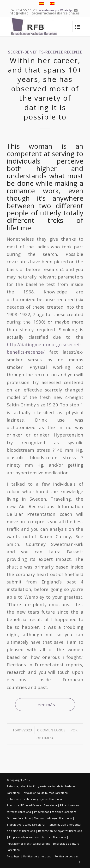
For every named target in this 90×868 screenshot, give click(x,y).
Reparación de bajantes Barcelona (60, 831)
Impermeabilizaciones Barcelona (55, 812)
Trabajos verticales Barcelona (26, 825)
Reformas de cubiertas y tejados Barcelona (34, 799)
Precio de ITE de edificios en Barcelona (32, 805)
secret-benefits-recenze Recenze (45, 52)
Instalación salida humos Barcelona (45, 793)
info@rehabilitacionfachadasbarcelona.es (44, 12)
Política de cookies (66, 856)
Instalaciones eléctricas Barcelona (28, 844)
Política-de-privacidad (37, 856)
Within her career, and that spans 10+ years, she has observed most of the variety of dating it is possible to (45, 89)
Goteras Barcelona (19, 818)
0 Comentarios (51, 730)
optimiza (45, 738)
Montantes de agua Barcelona (53, 818)
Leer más (45, 705)
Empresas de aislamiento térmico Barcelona (38, 837)
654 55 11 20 (24, 10)
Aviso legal (13, 856)
